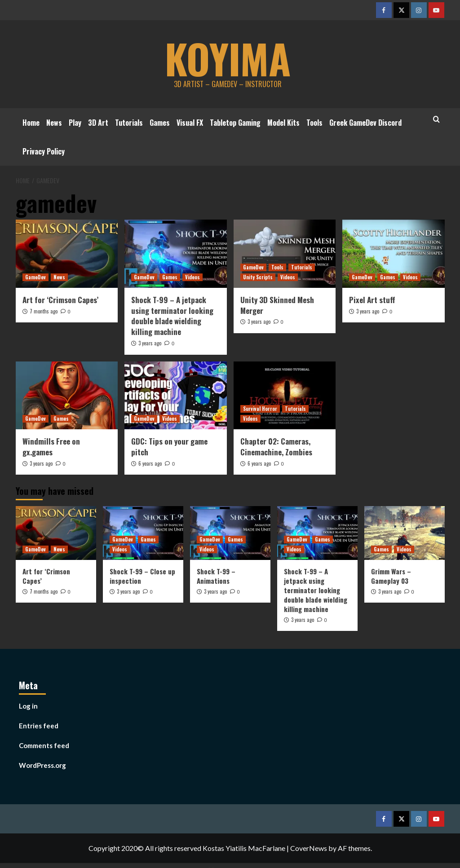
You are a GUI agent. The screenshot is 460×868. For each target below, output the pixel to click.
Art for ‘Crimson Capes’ (60, 300)
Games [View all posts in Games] (170, 277)
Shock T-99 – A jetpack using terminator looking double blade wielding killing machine (172, 316)
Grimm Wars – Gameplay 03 (391, 576)
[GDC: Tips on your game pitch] (176, 396)
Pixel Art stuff (372, 300)
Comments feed (44, 745)
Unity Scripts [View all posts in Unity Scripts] (258, 277)
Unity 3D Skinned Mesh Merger (277, 305)
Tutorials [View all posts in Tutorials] (302, 267)
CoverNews (309, 848)
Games (160, 123)
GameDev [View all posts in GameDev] (35, 277)
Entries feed (39, 726)
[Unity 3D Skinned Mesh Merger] (285, 254)
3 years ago (150, 343)
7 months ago (44, 311)
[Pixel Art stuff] (394, 254)
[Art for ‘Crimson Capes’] (67, 254)
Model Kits (283, 123)
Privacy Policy (44, 151)
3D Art (98, 123)
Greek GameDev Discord (365, 123)
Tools (314, 123)
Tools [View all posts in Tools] (277, 267)
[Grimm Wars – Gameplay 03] (405, 533)
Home (31, 123)
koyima (228, 56)
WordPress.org (42, 765)
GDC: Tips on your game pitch (169, 447)
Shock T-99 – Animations (216, 576)
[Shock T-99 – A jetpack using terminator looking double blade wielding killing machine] (176, 254)
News (54, 123)
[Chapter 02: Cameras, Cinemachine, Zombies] (285, 396)
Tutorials (129, 123)
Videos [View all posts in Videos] (192, 277)
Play (75, 123)
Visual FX (190, 123)
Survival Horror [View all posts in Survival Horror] (260, 409)
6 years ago (150, 463)
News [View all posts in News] (59, 277)
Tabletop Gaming (235, 123)
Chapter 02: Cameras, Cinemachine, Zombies (276, 447)
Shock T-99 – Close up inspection (142, 576)
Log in (28, 706)
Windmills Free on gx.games (51, 447)
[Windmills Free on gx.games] (67, 396)
